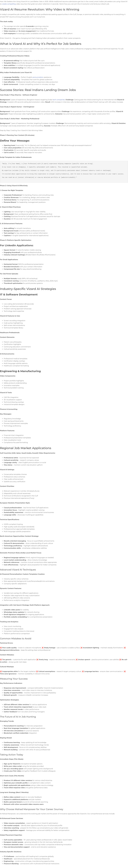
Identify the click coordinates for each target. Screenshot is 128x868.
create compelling (9, 4)
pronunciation (38, 77)
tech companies (59, 100)
